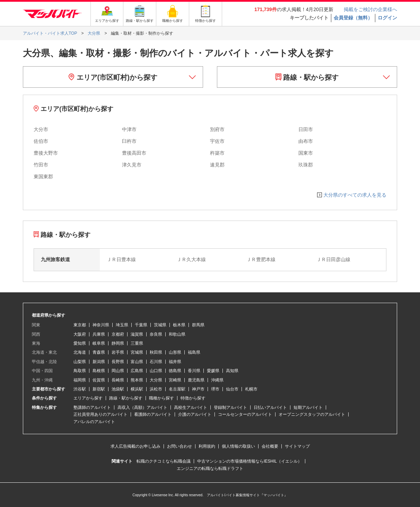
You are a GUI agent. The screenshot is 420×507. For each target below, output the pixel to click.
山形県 (175, 352)
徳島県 (175, 371)
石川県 (156, 362)
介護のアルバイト (195, 414)
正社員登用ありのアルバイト (100, 414)
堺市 (215, 389)
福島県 (194, 352)
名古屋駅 (177, 389)
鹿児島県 (196, 380)
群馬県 (198, 325)
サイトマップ (297, 446)
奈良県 (156, 334)
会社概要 (270, 446)
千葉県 (141, 325)
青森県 (99, 352)
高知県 (232, 371)
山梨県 (80, 362)
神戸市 (198, 389)
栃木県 (179, 325)
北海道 (80, 352)
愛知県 (80, 343)
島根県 (99, 371)
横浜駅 (137, 389)
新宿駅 (99, 389)
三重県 (137, 343)
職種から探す (161, 398)
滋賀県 (137, 334)
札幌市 (251, 389)
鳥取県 (80, 371)
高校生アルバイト (191, 407)
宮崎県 (175, 380)
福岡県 (80, 380)
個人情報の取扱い (238, 446)
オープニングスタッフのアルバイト (312, 414)
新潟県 (99, 362)
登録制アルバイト (230, 407)
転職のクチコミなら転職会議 (164, 461)
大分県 (156, 380)
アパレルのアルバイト (94, 422)
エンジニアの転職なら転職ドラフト (210, 469)
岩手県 (118, 352)
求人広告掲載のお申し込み (135, 446)
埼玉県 (122, 325)
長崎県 (118, 380)
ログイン (387, 18)
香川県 (194, 371)
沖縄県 (217, 380)
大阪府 (80, 334)
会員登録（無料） (353, 18)
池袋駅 (118, 389)
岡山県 (118, 371)
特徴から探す (193, 398)
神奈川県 (101, 325)
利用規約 (207, 446)
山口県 (156, 371)
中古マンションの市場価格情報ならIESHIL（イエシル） (250, 461)
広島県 (137, 371)
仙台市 (232, 389)
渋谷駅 (80, 389)
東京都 (80, 325)
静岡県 (118, 343)
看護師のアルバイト (153, 414)
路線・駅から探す (307, 77)
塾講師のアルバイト (92, 407)
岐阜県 (99, 343)
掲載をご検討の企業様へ (370, 9)
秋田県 (156, 352)
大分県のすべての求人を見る (355, 195)
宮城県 (137, 352)
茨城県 (160, 325)
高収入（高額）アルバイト (142, 407)
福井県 (175, 362)
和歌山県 (177, 334)
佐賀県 (99, 380)
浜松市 (156, 389)
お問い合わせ (180, 446)
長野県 (118, 362)
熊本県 (137, 380)
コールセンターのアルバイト (245, 414)
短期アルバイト (308, 407)
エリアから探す (88, 398)
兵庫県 (99, 334)
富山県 (137, 362)
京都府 (118, 334)
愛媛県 (213, 371)
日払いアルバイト (270, 407)
